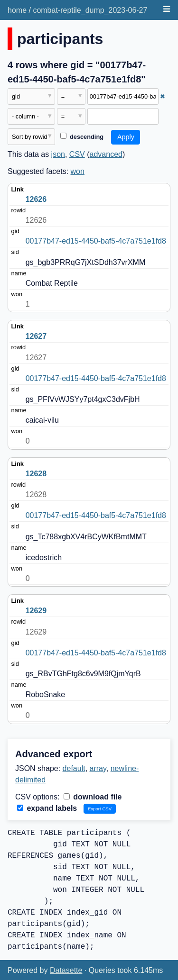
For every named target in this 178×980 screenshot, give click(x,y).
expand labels (47, 808)
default (74, 768)
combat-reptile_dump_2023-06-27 (90, 10)
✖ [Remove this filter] (163, 96)
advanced (106, 154)
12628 (36, 474)
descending (82, 137)
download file (93, 797)
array (98, 768)
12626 (36, 199)
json (58, 154)
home (17, 10)
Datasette (66, 970)
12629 (36, 611)
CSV (77, 154)
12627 (36, 336)
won (78, 171)
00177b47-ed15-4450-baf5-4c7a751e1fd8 (96, 241)
